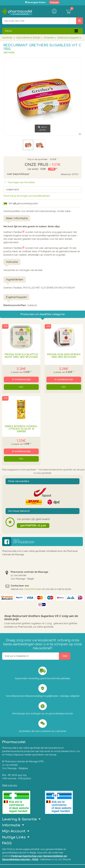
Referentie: (66, 174)
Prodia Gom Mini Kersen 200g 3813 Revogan (64, 356)
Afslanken (49, 38)
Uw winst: (33, 169)
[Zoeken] (79, 21)
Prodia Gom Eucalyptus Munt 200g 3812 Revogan (21, 356)
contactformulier (32, 589)
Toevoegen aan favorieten (21, 182)
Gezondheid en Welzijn (28, 38)
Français (54, 2)
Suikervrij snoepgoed (68, 38)
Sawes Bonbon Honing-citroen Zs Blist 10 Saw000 (21, 429)
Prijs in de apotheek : (38, 159)
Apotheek (7, 38)
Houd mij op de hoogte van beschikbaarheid (27, 196)
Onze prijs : (37, 165)
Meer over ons (10, 785)
